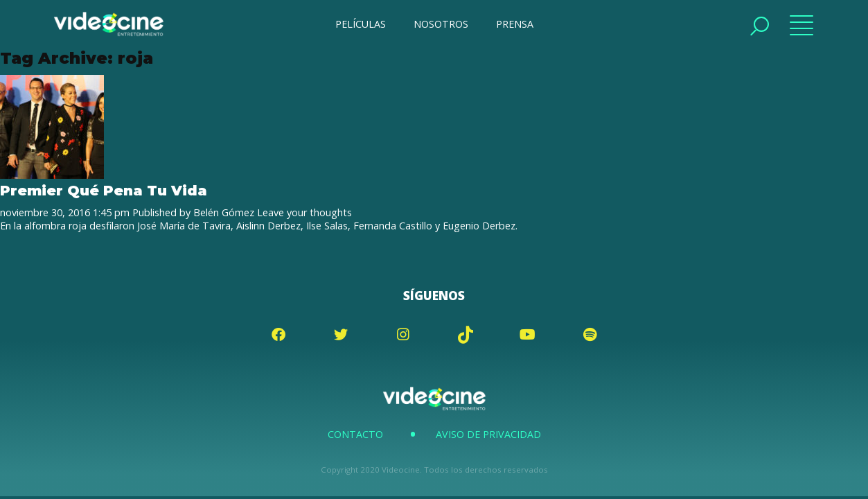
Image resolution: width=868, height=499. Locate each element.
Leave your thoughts (304, 212)
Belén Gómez (224, 212)
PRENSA (515, 24)
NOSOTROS (441, 24)
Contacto (355, 434)
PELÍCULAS (361, 24)
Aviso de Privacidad (488, 434)
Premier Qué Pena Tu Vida (104, 190)
